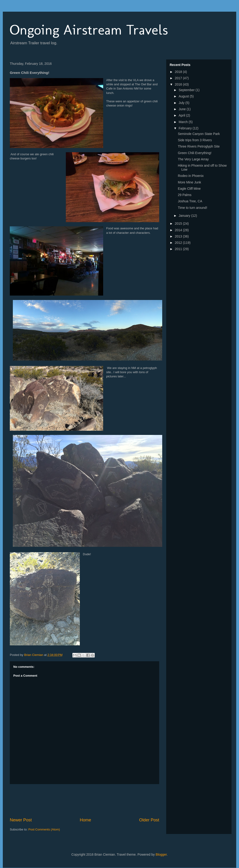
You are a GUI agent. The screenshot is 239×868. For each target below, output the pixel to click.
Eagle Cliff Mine (189, 189)
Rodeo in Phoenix (191, 176)
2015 (179, 224)
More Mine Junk (190, 182)
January (185, 216)
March (184, 122)
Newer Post (21, 820)
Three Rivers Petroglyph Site (199, 146)
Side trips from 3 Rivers (195, 140)
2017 (179, 78)
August (184, 96)
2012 (179, 243)
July (182, 103)
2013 (179, 236)
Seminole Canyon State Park (199, 134)
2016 (179, 84)
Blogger (161, 854)
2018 (179, 72)
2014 (179, 230)
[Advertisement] (95, 801)
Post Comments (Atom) (44, 829)
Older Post (149, 820)
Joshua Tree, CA (190, 201)
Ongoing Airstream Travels (89, 30)
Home (86, 820)
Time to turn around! (193, 208)
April (182, 115)
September (187, 90)
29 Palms (185, 195)
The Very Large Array (193, 159)
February (186, 128)
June (183, 109)
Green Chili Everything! (195, 153)
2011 (179, 249)
